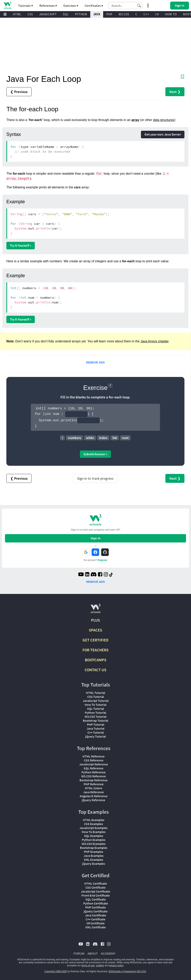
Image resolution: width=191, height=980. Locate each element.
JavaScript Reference (94, 764)
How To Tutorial (95, 705)
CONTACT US (95, 670)
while (90, 438)
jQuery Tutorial (95, 736)
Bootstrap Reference (94, 780)
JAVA (97, 14)
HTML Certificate (96, 883)
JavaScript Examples (94, 828)
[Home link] (7, 5)
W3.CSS (124, 14)
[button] (139, 6)
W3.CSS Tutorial (95, 717)
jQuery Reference (94, 800)
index (103, 438)
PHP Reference (94, 784)
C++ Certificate (95, 919)
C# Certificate (95, 923)
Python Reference (94, 772)
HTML (17, 14)
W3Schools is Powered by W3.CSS (127, 971)
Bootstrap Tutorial (95, 720)
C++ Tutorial (96, 732)
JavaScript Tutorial (96, 701)
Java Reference (94, 792)
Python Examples (94, 840)
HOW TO (171, 14)
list (115, 438)
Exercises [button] (71, 6)
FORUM (79, 953)
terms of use (88, 965)
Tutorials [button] (26, 6)
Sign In (95, 538)
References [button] (48, 6)
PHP (109, 14)
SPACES (95, 630)
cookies (100, 965)
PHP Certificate (95, 907)
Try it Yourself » (21, 245)
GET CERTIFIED (95, 640)
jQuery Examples (94, 864)
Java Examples (94, 856)
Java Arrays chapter (155, 341)
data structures (164, 120)
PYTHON (81, 14)
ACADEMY (108, 953)
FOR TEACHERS (95, 650)
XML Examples (94, 860)
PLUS (95, 620)
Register (103, 560)
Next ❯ (175, 92)
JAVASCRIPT (48, 14)
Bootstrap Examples (94, 848)
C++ (146, 14)
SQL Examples (94, 836)
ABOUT (93, 953)
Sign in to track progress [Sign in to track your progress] (95, 478)
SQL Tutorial (95, 709)
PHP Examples (94, 852)
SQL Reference (94, 768)
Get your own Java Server (163, 134)
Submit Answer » (95, 454)
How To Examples (94, 832)
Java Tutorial (95, 728)
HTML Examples (94, 820)
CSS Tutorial (96, 697)
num (125, 438)
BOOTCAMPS (96, 660)
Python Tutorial (95, 713)
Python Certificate (96, 903)
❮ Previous (19, 92)
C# (157, 14)
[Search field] (125, 6)
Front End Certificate (96, 895)
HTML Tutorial (95, 693)
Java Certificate (96, 915)
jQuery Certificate (96, 911)
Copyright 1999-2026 (55, 971)
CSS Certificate (95, 887)
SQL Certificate (96, 899)
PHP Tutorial (96, 724)
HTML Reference (94, 756)
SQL (66, 14)
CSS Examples (94, 824)
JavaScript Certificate (95, 891)
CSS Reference (94, 760)
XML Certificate (95, 927)
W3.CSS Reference (94, 776)
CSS (30, 14)
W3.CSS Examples (94, 844)
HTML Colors (94, 788)
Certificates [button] (94, 6)
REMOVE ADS (95, 362)
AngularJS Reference (94, 796)
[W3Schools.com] (95, 610)
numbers (74, 438)
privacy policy (116, 965)
